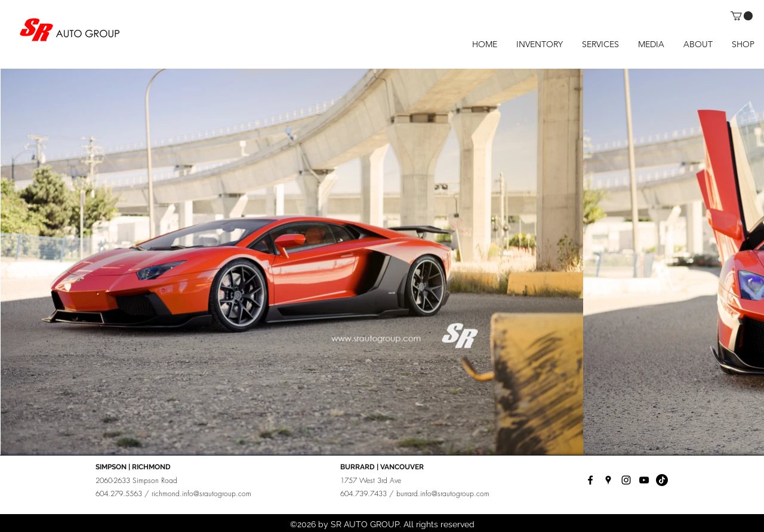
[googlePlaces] (608, 480)
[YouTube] (644, 480)
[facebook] (590, 480)
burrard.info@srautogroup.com (443, 493)
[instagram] (626, 480)
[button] (742, 16)
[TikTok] (662, 480)
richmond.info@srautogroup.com (201, 493)
